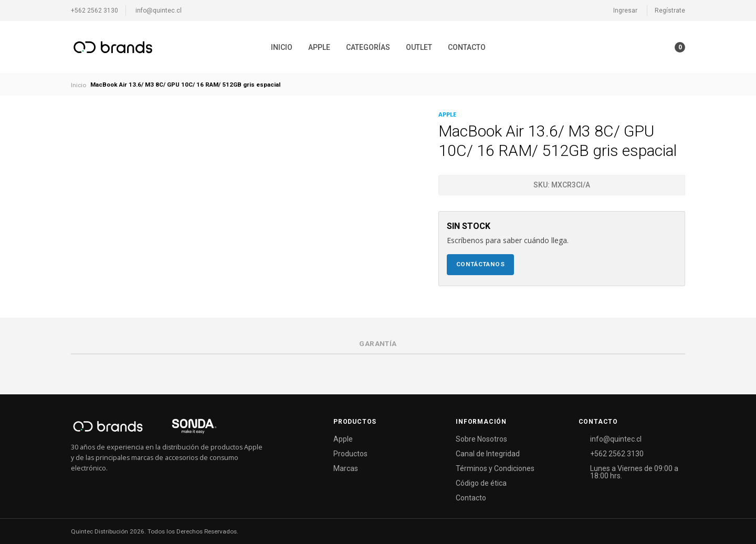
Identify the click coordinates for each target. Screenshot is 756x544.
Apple (319, 47)
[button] (659, 47)
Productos (350, 454)
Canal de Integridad (488, 454)
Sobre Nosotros (481, 439)
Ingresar (625, 11)
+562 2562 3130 (94, 11)
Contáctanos (481, 264)
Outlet (419, 47)
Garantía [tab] (378, 344)
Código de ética (481, 483)
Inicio (282, 47)
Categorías (368, 47)
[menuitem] (282, 47)
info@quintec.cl (159, 11)
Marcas (346, 468)
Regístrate (670, 11)
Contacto (467, 47)
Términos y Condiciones (495, 468)
